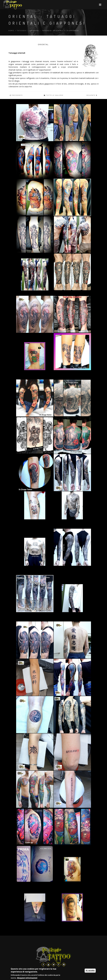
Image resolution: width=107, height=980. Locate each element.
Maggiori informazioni (27, 978)
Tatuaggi (22, 31)
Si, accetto (90, 971)
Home (11, 31)
